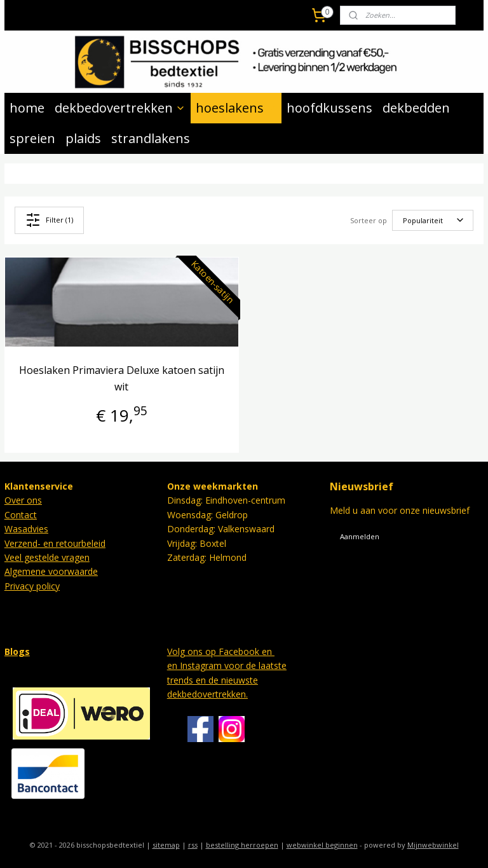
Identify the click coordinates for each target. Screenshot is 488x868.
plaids (83, 138)
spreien (32, 138)
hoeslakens (236, 108)
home (27, 108)
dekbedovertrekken (120, 108)
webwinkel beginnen (322, 845)
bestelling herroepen (242, 845)
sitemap (166, 845)
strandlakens (151, 138)
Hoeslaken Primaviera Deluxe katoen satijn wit (122, 378)
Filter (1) (49, 220)
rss (193, 845)
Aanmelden (360, 536)
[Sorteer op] (433, 220)
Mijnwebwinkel (433, 845)
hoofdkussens (329, 108)
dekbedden (416, 108)
